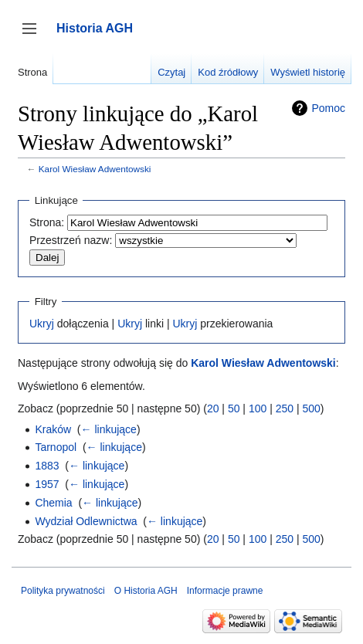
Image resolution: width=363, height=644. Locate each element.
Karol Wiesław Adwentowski (95, 169)
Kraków (53, 429)
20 (213, 408)
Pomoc (328, 108)
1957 (47, 484)
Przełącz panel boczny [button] (34, 36)
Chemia (53, 503)
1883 (47, 466)
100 (258, 408)
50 (234, 408)
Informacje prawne (225, 591)
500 (311, 408)
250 (285, 408)
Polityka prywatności (63, 591)
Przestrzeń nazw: (71, 240)
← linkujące (109, 429)
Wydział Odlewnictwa (86, 521)
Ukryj (42, 324)
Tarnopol (56, 447)
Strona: (47, 222)
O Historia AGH (146, 591)
